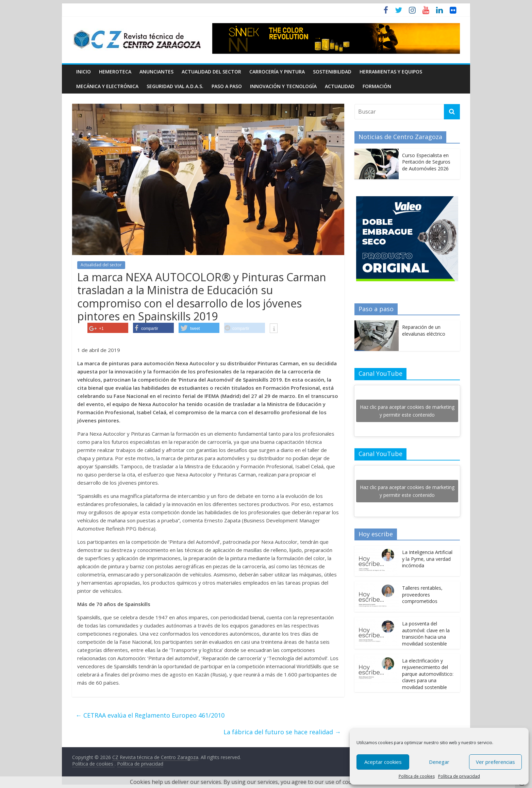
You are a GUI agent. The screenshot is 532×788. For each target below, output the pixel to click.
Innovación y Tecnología (283, 86)
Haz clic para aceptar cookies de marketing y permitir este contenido (407, 411)
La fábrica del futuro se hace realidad (282, 732)
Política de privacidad (459, 776)
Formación (377, 86)
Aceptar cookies (383, 762)
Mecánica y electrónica (107, 86)
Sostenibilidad (332, 72)
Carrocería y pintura (277, 72)
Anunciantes (156, 72)
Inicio (84, 72)
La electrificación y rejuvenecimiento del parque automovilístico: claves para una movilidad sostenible (428, 674)
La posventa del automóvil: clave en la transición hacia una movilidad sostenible (426, 634)
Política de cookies (417, 776)
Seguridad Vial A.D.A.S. (175, 86)
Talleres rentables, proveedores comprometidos (422, 594)
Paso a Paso (227, 86)
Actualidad (340, 86)
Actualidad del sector (211, 72)
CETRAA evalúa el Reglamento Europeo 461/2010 (150, 715)
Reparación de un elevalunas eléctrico (424, 330)
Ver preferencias (495, 762)
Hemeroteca (115, 72)
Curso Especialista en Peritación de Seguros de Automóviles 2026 (426, 162)
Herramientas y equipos (391, 72)
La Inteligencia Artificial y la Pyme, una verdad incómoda (427, 559)
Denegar (439, 762)
